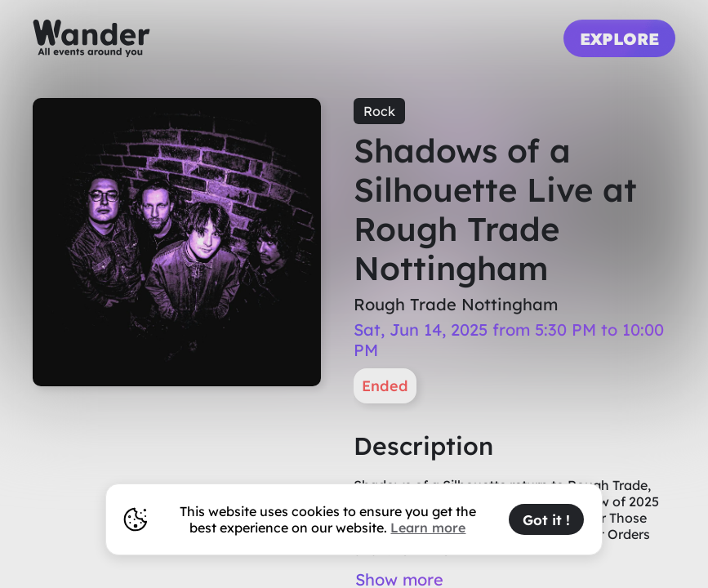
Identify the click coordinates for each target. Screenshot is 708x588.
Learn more (428, 528)
